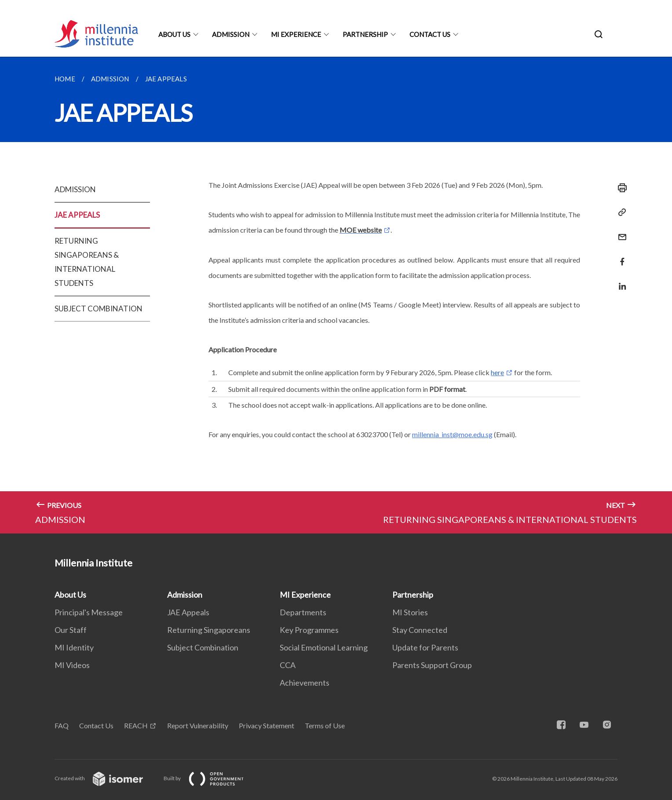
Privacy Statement (267, 725)
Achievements (305, 683)
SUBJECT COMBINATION (99, 309)
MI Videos (72, 665)
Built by (211, 778)
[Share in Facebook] (620, 256)
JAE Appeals (188, 612)
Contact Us (430, 34)
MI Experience (296, 34)
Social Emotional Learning (324, 647)
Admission (231, 34)
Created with (106, 778)
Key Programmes (309, 630)
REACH (136, 725)
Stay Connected (420, 630)
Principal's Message (89, 612)
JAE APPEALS (77, 215)
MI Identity (74, 647)
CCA (288, 665)
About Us (174, 34)
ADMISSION (75, 189)
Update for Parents (425, 647)
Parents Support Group (432, 665)
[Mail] (620, 232)
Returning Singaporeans (209, 630)
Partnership (365, 34)
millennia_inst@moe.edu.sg (452, 434)
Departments (303, 612)
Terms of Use (325, 725)
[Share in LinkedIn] (620, 281)
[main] (336, 295)
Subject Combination (203, 647)
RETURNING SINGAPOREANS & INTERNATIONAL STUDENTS (87, 262)
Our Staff (71, 630)
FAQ (62, 725)
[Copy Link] (620, 212)
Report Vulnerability (198, 725)
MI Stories (410, 612)
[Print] (620, 188)
